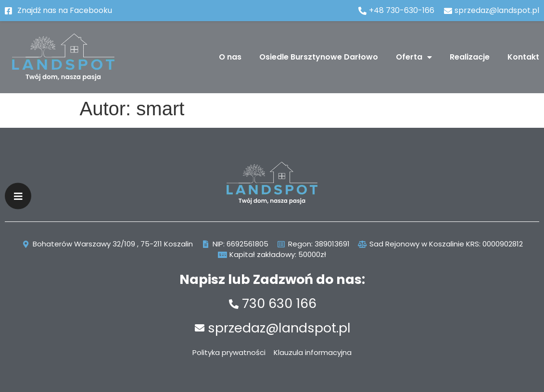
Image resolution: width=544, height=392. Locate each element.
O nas (230, 57)
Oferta (414, 57)
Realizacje (470, 57)
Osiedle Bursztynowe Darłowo (319, 57)
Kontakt (523, 57)
